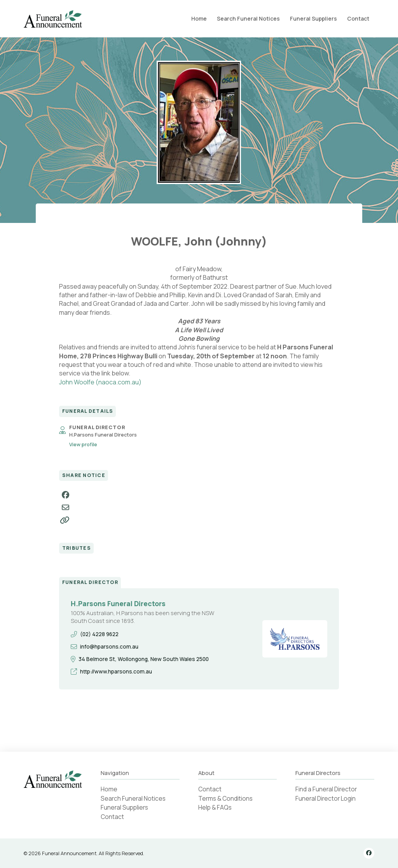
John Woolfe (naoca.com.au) (100, 382)
